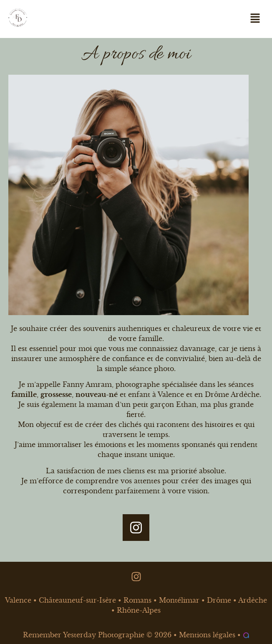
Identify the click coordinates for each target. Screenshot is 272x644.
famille (24, 394)
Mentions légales (207, 635)
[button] (255, 19)
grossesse (56, 394)
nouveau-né (97, 394)
